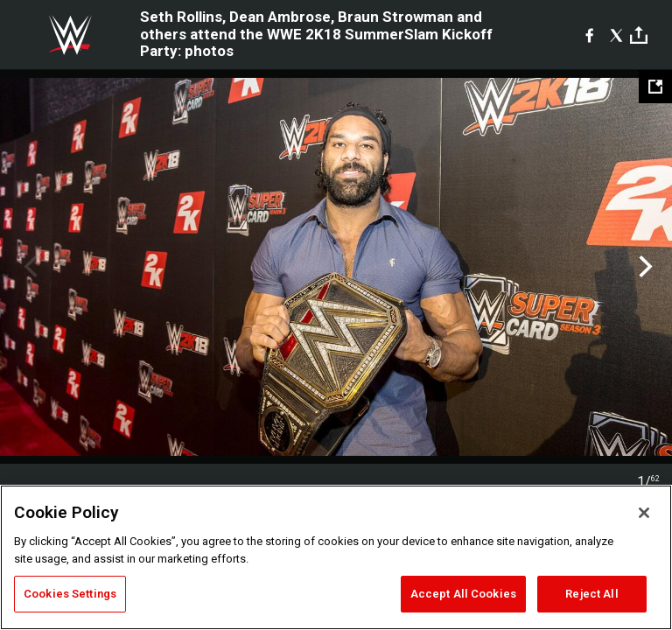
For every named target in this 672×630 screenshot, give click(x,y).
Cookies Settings (70, 594)
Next (644, 267)
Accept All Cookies (463, 594)
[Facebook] (589, 35)
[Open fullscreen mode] (655, 87)
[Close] (644, 513)
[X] (616, 35)
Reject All (591, 594)
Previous (28, 267)
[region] (336, 557)
